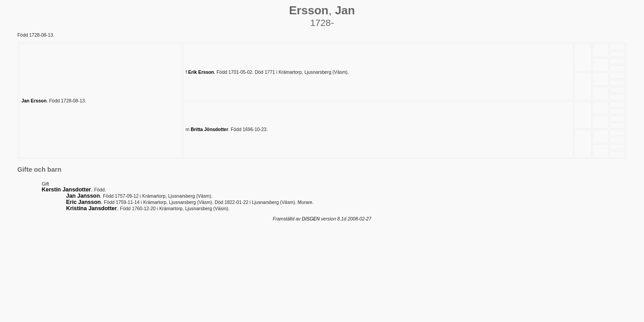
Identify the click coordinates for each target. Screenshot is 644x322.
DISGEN (311, 219)
